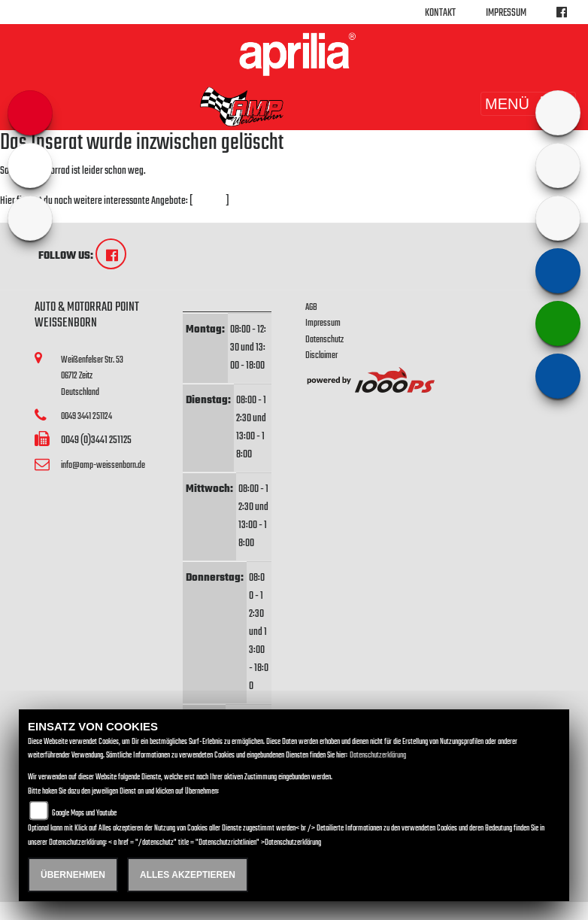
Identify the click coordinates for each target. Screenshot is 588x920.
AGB (311, 307)
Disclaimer (321, 355)
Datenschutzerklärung (378, 756)
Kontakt (440, 13)
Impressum (506, 13)
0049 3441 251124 (86, 416)
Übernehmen (73, 875)
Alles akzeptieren (188, 875)
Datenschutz (324, 340)
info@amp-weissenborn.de (103, 465)
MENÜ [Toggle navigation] (528, 104)
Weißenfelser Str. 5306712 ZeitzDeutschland (92, 376)
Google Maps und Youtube (84, 814)
